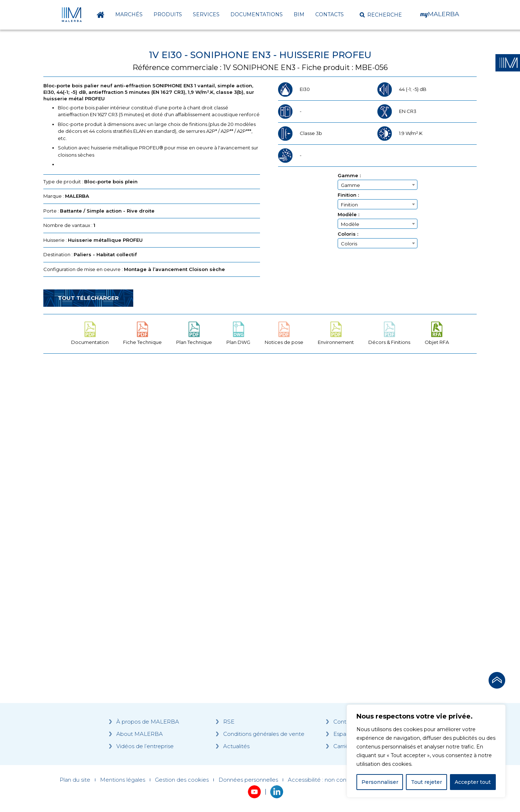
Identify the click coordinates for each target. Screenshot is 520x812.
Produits (168, 14)
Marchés (129, 14)
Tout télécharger (88, 298)
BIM (299, 14)
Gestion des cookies (182, 780)
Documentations (257, 14)
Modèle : (348, 215)
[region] (426, 751)
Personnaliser (380, 782)
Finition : (348, 195)
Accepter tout (473, 782)
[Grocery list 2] (362, 496)
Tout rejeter (426, 782)
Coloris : (348, 234)
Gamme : (349, 176)
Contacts (330, 14)
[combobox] (378, 185)
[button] (381, 15)
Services (206, 14)
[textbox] (378, 185)
